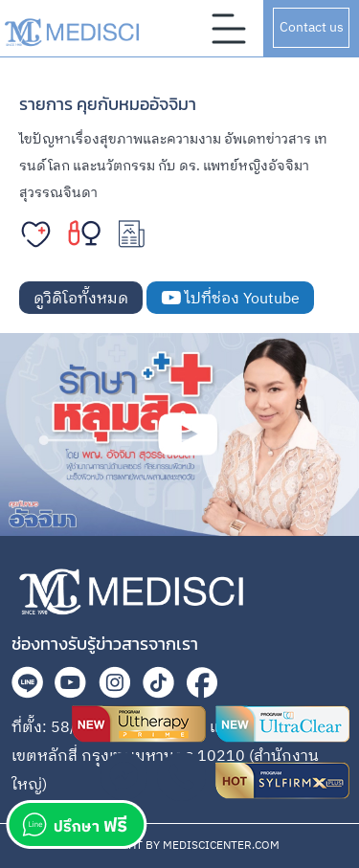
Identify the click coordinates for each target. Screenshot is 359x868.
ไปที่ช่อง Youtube (230, 299)
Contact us (312, 27)
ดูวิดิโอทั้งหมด (81, 299)
